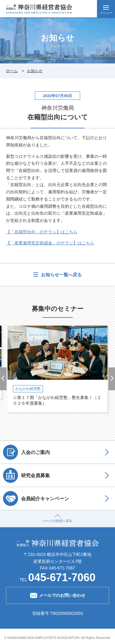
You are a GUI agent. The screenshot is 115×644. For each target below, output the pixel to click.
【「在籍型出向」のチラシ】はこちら (42, 232)
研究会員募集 (26, 475)
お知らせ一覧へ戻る (61, 275)
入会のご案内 (26, 452)
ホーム (12, 71)
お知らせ (35, 71)
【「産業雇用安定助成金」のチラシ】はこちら (50, 243)
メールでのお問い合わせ (57, 595)
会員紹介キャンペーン (36, 498)
